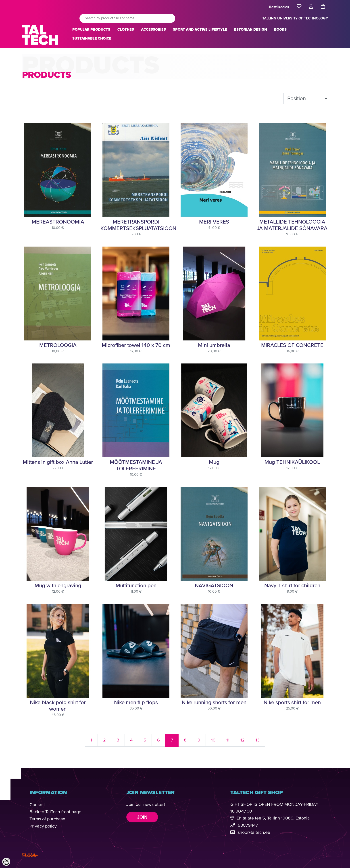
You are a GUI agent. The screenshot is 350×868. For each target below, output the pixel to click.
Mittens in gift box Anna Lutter (58, 462)
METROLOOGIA (58, 345)
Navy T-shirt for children (292, 586)
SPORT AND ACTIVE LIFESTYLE (200, 30)
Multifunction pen (136, 586)
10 (213, 740)
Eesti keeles (279, 7)
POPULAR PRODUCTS (91, 30)
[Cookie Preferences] (6, 862)
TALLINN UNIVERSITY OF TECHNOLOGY (295, 18)
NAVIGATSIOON (214, 586)
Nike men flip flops (136, 703)
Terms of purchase (47, 819)
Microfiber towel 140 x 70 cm (136, 345)
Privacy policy (43, 826)
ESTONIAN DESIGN (251, 30)
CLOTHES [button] (126, 30)
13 (258, 740)
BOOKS (280, 30)
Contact (37, 805)
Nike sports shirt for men (292, 703)
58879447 (248, 825)
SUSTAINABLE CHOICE (92, 38)
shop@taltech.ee (254, 833)
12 (243, 740)
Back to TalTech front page (55, 812)
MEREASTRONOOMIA (58, 222)
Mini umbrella (214, 345)
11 (228, 740)
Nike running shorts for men (214, 703)
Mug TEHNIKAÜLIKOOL (292, 462)
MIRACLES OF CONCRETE (292, 345)
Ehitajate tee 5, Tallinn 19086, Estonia (273, 818)
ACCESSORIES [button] (153, 30)
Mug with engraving (58, 586)
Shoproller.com (30, 855)
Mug (214, 462)
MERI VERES (214, 222)
